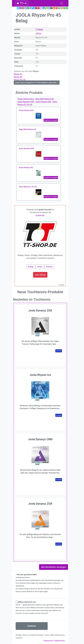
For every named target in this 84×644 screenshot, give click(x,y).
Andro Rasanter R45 (26, 102)
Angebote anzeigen (51, 120)
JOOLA (38, 33)
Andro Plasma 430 (43, 102)
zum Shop (40, 275)
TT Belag (39, 29)
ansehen (59, 351)
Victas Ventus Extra (26, 99)
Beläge (31, 267)
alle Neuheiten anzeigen (54, 567)
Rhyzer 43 (18, 74)
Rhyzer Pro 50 (20, 80)
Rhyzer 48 (18, 77)
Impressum (48, 641)
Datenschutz (60, 641)
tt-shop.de (40, 215)
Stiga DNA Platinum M (44, 99)
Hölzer (40, 267)
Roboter (49, 267)
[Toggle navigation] (62, 3)
